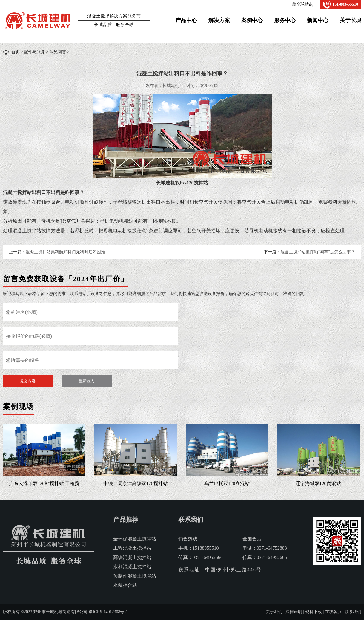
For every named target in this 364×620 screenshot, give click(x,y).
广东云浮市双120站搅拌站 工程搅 (44, 484)
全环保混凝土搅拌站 (135, 539)
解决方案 (219, 20)
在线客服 (333, 612)
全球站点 (305, 4)
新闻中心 (318, 20)
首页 (16, 52)
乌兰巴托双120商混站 (227, 484)
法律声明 (294, 612)
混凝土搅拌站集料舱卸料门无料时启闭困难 (65, 252)
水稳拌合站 (125, 585)
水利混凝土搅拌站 (132, 567)
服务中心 (285, 20)
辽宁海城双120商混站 (318, 484)
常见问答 (58, 52)
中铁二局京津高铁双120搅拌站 (136, 484)
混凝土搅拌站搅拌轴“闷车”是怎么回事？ (318, 252)
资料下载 (314, 612)
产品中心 (186, 20)
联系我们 (353, 612)
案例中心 (252, 20)
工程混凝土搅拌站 (132, 548)
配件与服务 (34, 52)
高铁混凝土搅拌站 (132, 557)
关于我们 (274, 612)
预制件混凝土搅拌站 (135, 576)
